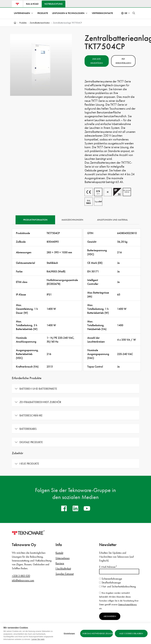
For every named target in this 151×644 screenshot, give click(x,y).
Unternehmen (22, 13)
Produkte (43, 13)
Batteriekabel (28, 429)
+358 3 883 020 (21, 576)
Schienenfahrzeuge (111, 579)
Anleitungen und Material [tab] (112, 220)
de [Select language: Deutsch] (126, 13)
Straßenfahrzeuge (110, 582)
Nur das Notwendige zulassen (98, 633)
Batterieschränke (31, 415)
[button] (134, 13)
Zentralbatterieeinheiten (40, 23)
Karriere (60, 563)
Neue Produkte (29, 464)
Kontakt (59, 553)
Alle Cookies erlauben (131, 633)
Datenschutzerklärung (127, 604)
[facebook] (64, 508)
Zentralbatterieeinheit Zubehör (40, 402)
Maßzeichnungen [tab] (72, 220)
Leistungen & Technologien (68, 13)
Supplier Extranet (65, 574)
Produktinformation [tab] (35, 220)
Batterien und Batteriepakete (38, 389)
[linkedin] (75, 508)
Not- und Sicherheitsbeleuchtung (118, 586)
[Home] (15, 23)
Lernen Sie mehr (38, 639)
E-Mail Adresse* (108, 567)
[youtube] (87, 508)
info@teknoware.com (23, 580)
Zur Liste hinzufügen (97, 61)
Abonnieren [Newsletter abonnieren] (110, 616)
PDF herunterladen (123, 61)
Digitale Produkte (31, 442)
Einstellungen (69, 633)
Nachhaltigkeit (63, 568)
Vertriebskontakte (102, 13)
